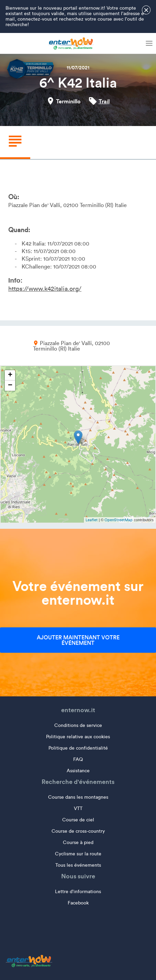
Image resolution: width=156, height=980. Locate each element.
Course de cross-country (78, 831)
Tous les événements (78, 865)
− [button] (10, 386)
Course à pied (78, 842)
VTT (78, 808)
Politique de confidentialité (78, 748)
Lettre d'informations (78, 892)
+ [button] (10, 375)
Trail (104, 101)
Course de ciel (78, 820)
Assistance (78, 771)
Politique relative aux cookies (78, 737)
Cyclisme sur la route (78, 854)
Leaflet (92, 520)
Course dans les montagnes (78, 797)
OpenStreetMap (119, 520)
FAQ (78, 759)
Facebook (78, 903)
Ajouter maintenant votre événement (78, 640)
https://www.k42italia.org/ (45, 289)
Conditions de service (78, 725)
